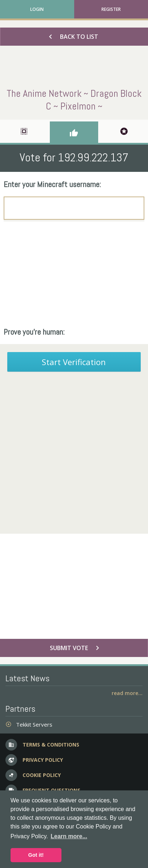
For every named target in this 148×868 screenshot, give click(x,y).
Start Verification (74, 362)
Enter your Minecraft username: (52, 184)
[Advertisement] (74, 274)
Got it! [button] (36, 855)
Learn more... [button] (69, 836)
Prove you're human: (34, 332)
